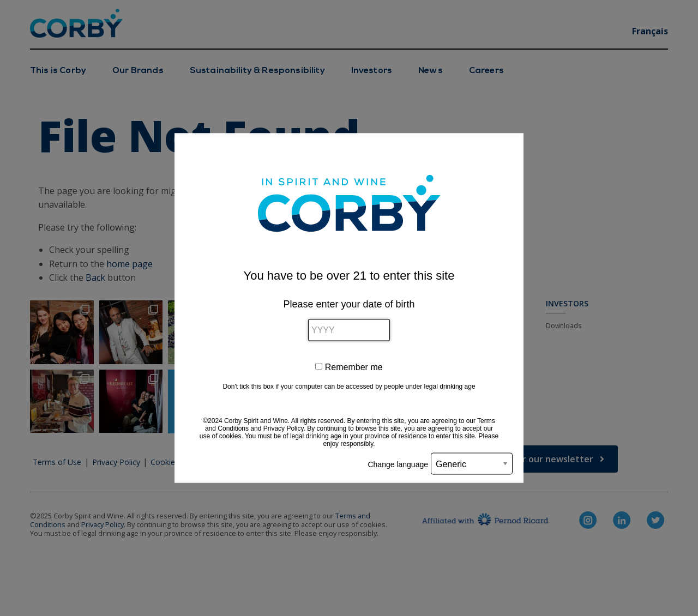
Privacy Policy (284, 428)
